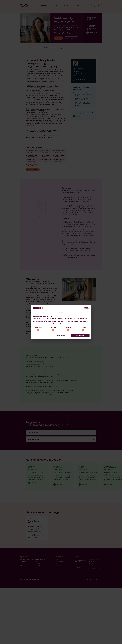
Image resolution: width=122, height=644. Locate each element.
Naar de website (80, 336)
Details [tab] (61, 312)
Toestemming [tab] (41, 312)
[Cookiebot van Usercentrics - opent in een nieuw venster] (84, 308)
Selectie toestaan (61, 336)
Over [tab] (81, 312)
